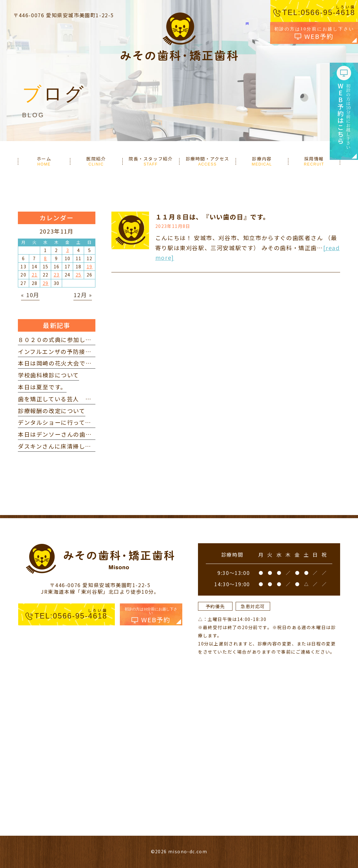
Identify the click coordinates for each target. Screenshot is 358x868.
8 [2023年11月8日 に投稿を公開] (45, 258)
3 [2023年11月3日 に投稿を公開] (68, 250)
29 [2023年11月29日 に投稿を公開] (46, 283)
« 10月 (30, 295)
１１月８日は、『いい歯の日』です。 (213, 217)
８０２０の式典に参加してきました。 (70, 339)
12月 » (83, 295)
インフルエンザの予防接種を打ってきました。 (82, 351)
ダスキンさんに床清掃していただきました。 (79, 446)
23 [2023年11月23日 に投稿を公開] (57, 275)
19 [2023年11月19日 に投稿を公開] (90, 266)
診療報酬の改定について (52, 411)
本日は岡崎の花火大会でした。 (61, 363)
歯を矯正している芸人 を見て (61, 399)
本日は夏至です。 (42, 387)
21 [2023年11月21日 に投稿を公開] (35, 275)
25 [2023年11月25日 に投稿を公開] (79, 275)
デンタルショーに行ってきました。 (67, 422)
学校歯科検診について (48, 375)
